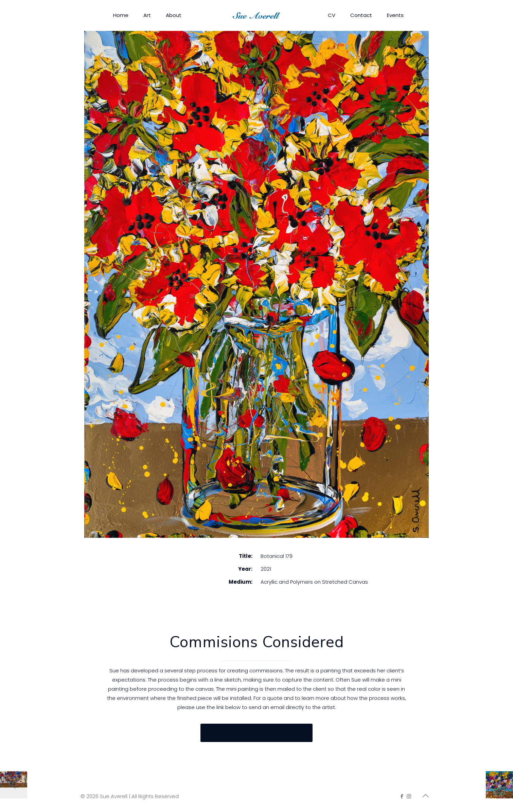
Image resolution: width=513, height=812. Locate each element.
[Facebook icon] (402, 796)
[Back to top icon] (425, 796)
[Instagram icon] (409, 796)
